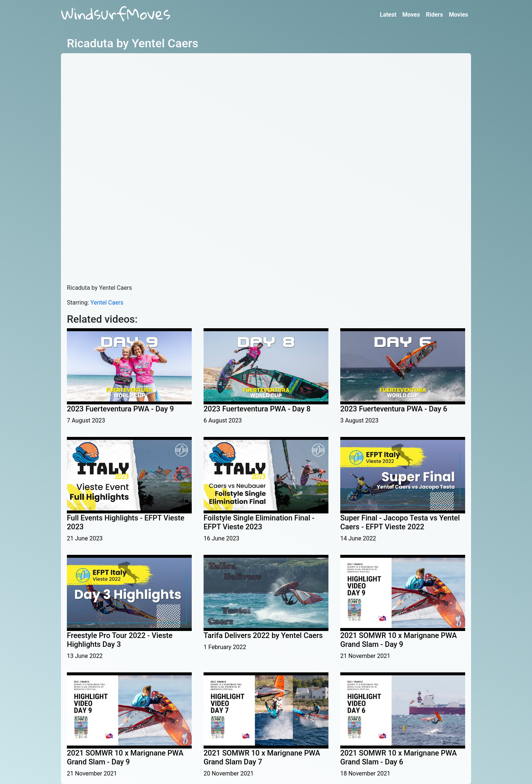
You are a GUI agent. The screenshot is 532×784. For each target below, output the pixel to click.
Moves (411, 15)
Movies (458, 15)
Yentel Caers (107, 303)
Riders (434, 15)
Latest (388, 15)
